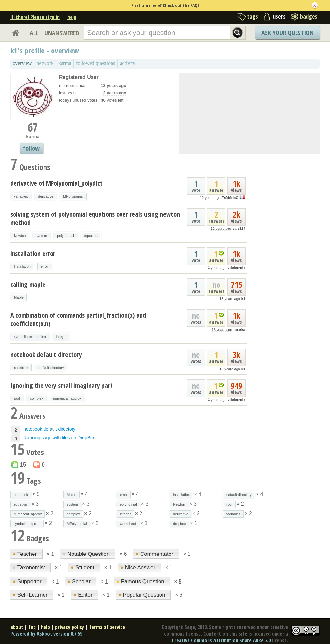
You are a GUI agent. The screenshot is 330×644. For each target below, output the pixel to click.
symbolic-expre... (27, 524)
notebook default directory (46, 355)
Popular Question (142, 595)
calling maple (28, 284)
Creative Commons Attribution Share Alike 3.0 (221, 640)
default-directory (51, 368)
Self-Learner (31, 595)
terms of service (107, 627)
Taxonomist (29, 568)
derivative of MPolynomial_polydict (56, 183)
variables (21, 196)
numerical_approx (67, 398)
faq (32, 627)
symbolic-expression (30, 337)
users (279, 16)
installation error (33, 253)
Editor (83, 595)
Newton (20, 236)
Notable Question (87, 554)
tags (253, 16)
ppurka (239, 330)
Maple (19, 297)
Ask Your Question (287, 33)
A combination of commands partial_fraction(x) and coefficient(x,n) (78, 319)
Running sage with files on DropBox (59, 438)
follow (31, 148)
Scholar (79, 581)
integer (62, 337)
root (17, 398)
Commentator (155, 554)
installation (22, 266)
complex (37, 398)
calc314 (239, 229)
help (72, 17)
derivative (46, 196)
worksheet (128, 524)
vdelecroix (237, 268)
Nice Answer (139, 568)
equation (91, 236)
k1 (243, 299)
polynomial (66, 236)
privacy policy (70, 627)
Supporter (28, 581)
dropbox (180, 524)
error (44, 266)
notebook (21, 368)
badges (309, 16)
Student (83, 568)
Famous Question (141, 581)
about (17, 627)
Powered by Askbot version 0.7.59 (46, 634)
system (41, 236)
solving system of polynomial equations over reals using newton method (95, 218)
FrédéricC (230, 198)
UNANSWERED (62, 33)
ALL (34, 33)
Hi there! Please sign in (35, 17)
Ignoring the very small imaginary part (62, 385)
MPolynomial (73, 196)
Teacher (25, 554)
